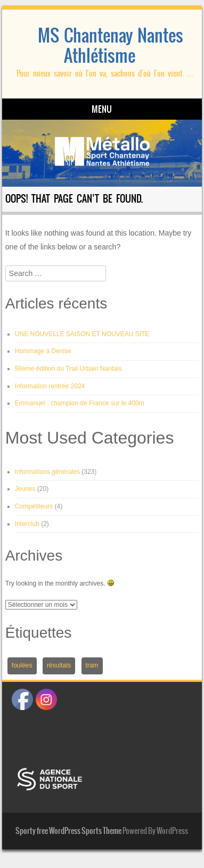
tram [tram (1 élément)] (92, 665)
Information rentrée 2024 (50, 386)
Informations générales (47, 472)
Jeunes (25, 489)
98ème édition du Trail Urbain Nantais (68, 369)
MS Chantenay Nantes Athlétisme (111, 45)
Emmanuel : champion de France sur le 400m (80, 403)
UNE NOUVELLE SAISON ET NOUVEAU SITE (82, 334)
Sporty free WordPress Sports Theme (68, 831)
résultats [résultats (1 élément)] (59, 665)
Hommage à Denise (43, 351)
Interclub (27, 524)
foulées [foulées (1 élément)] (22, 665)
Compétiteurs (34, 506)
